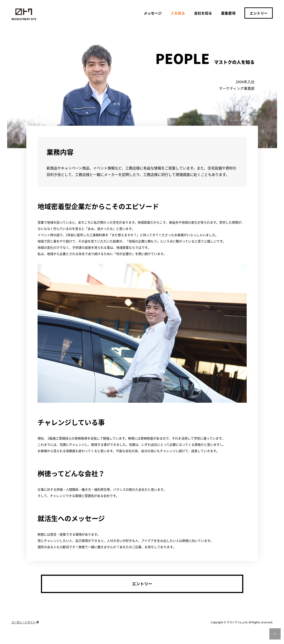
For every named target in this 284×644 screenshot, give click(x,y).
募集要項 (228, 13)
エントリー (259, 13)
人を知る (178, 13)
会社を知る (203, 13)
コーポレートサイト (23, 622)
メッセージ (153, 13)
